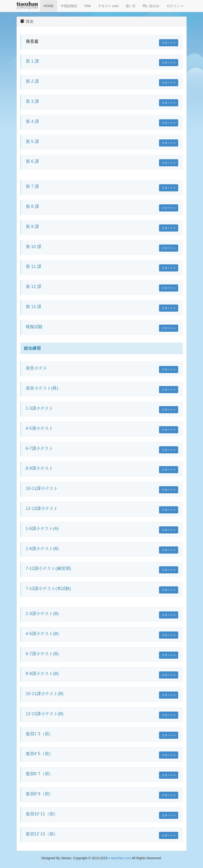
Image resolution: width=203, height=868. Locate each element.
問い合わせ (151, 6)
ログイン (175, 6)
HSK (88, 6)
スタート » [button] (168, 43)
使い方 (131, 6)
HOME (49, 6)
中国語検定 (69, 6)
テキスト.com (108, 6)
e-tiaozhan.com (120, 858)
